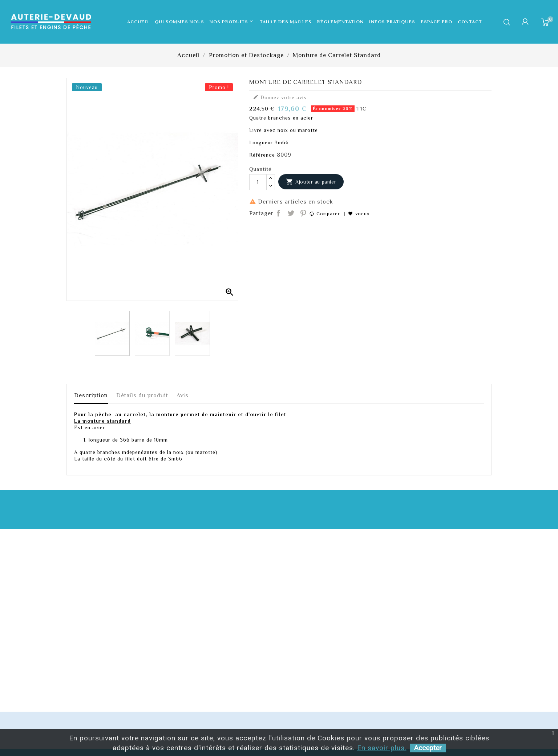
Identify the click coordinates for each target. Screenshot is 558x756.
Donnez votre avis (280, 97)
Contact (470, 22)
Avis (183, 395)
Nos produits (232, 22)
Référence (262, 155)
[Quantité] (258, 182)
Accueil (138, 22)
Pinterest (303, 214)
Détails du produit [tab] (142, 395)
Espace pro (436, 22)
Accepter (428, 748)
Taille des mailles (286, 22)
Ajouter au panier (311, 182)
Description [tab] (91, 395)
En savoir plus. (382, 748)
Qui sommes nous (179, 22)
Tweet (291, 214)
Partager (279, 214)
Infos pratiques (392, 22)
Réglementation (340, 22)
